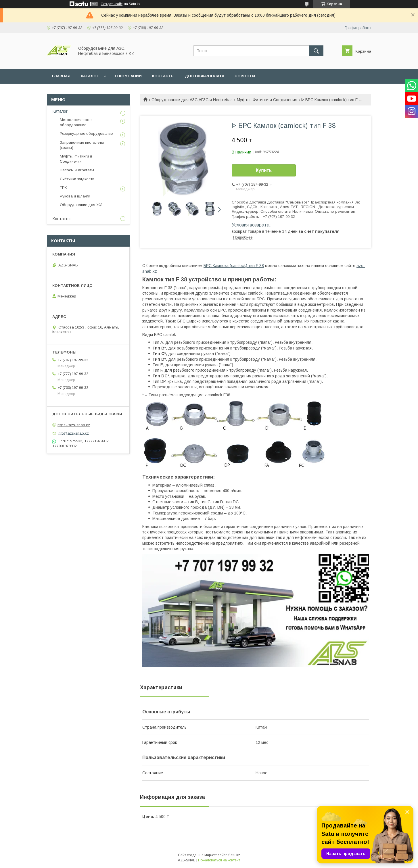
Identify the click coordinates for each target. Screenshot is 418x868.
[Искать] (316, 51)
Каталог (60, 111)
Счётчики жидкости (77, 179)
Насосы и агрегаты (77, 170)
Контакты (62, 219)
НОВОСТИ (245, 76)
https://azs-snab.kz (74, 425)
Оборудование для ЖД (81, 205)
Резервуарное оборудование (86, 134)
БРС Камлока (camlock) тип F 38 (234, 266)
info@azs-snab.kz (73, 433)
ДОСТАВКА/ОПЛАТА (205, 76)
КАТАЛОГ (90, 76)
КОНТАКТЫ (163, 76)
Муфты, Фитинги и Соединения (267, 100)
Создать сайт (112, 4)
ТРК (63, 188)
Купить (264, 170)
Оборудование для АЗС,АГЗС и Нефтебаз (192, 100)
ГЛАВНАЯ (61, 76)
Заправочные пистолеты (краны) (82, 145)
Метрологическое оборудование (76, 122)
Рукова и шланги (75, 196)
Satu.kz (234, 855)
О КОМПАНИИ (128, 76)
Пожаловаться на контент (219, 860)
